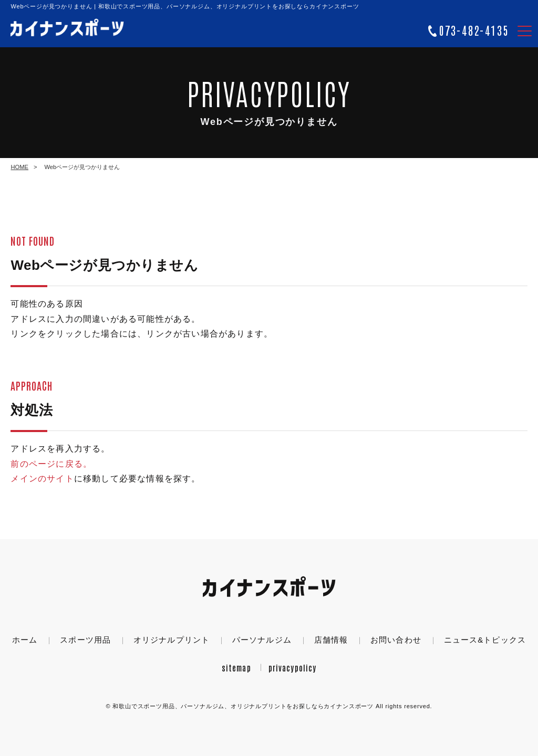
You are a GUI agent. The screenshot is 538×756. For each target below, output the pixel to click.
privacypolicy (293, 668)
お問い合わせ (396, 640)
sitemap (236, 668)
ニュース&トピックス (485, 640)
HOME (19, 167)
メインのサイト (42, 479)
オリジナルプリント (172, 640)
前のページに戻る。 (51, 464)
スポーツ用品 (85, 640)
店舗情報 (331, 640)
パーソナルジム (262, 640)
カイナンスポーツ (243, 706)
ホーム (25, 640)
